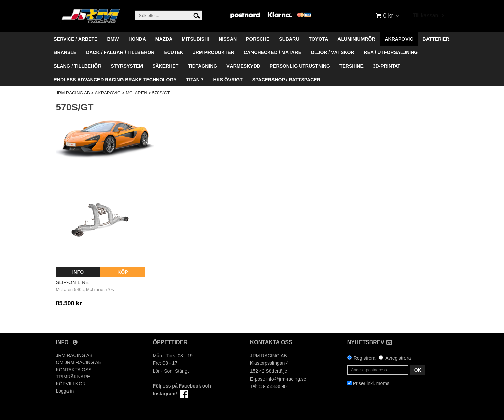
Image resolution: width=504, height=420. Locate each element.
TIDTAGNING (202, 66)
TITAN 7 (195, 80)
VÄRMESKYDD (243, 66)
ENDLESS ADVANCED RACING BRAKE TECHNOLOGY (115, 80)
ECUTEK (174, 52)
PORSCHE (258, 39)
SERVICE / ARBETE (76, 39)
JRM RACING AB (73, 93)
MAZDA (164, 39)
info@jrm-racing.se (286, 379)
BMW (113, 39)
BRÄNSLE (65, 52)
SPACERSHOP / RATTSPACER (286, 80)
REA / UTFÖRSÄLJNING (391, 52)
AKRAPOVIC (399, 39)
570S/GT (161, 93)
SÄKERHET (165, 66)
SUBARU (289, 39)
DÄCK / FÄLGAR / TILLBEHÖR (120, 52)
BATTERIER (436, 39)
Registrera (365, 358)
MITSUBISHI (195, 39)
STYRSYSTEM (127, 66)
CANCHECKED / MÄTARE (272, 52)
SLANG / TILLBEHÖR (78, 66)
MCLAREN (136, 93)
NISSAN (228, 39)
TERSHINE (352, 66)
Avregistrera (398, 358)
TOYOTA (318, 39)
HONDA (137, 39)
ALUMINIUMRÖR (356, 39)
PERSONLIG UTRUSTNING (300, 66)
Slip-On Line (72, 282)
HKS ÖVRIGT (228, 80)
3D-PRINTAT (387, 66)
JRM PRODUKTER (214, 52)
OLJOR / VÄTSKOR (332, 52)
